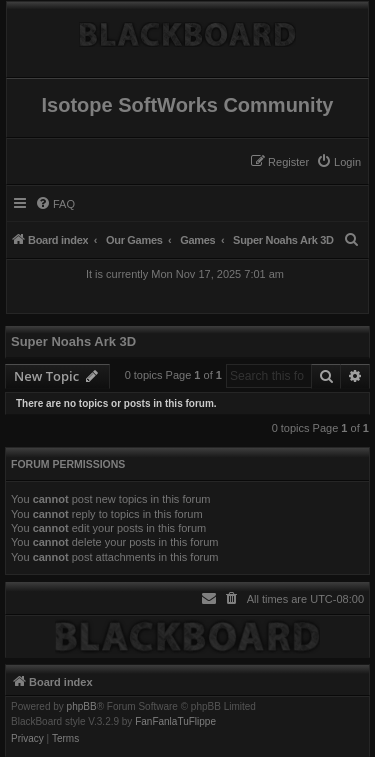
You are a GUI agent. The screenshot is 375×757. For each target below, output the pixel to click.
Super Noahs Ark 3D (73, 341)
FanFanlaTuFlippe (175, 722)
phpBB (82, 707)
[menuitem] (338, 162)
